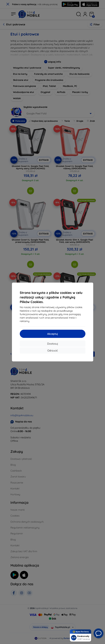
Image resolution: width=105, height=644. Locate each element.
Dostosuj (53, 344)
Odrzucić (53, 350)
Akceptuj (52, 334)
